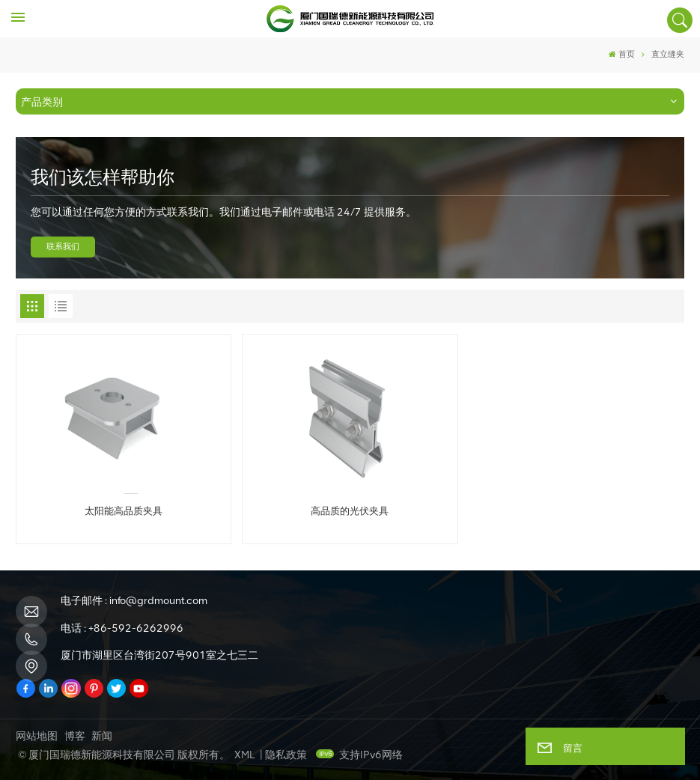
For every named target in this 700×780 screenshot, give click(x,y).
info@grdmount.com (158, 601)
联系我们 (63, 247)
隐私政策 (286, 755)
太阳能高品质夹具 (124, 511)
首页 (622, 54)
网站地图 (37, 736)
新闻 (102, 736)
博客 (75, 736)
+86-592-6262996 (136, 628)
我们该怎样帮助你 (103, 177)
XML (244, 755)
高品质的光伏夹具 (350, 511)
